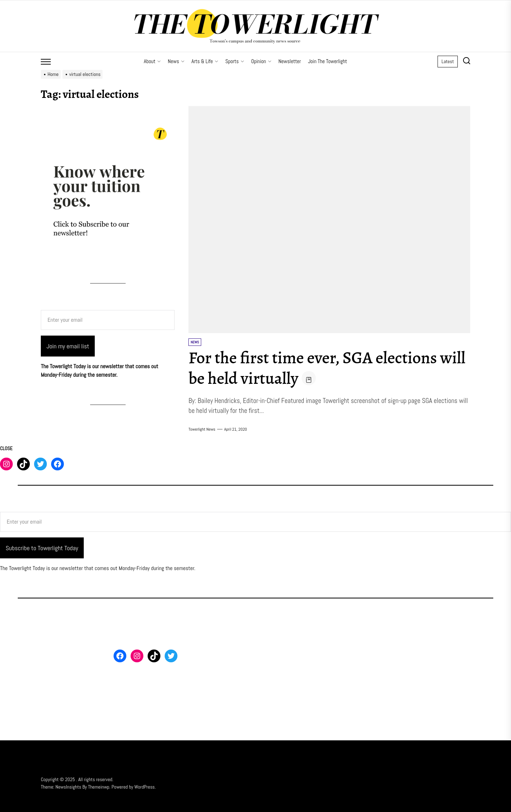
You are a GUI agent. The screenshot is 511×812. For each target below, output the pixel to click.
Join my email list (68, 346)
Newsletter (290, 61)
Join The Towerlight (328, 61)
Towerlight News (202, 429)
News (176, 61)
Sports (235, 61)
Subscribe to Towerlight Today (42, 548)
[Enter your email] (108, 320)
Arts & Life (205, 61)
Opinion (261, 61)
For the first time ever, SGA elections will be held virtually (315, 368)
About (152, 61)
